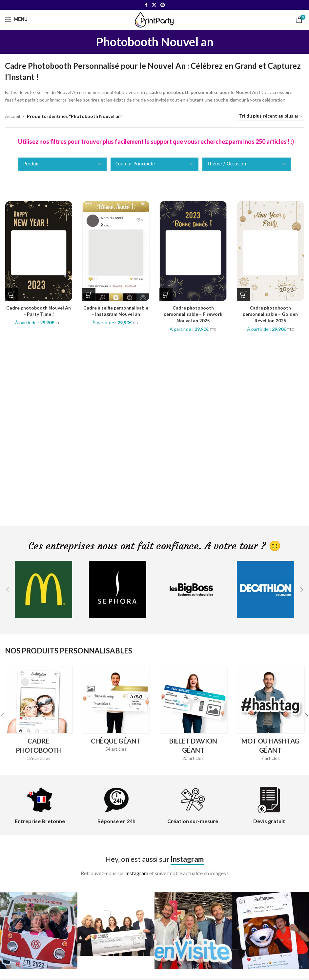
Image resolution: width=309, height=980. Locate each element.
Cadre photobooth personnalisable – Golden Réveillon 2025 (270, 314)
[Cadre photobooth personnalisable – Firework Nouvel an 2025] (193, 251)
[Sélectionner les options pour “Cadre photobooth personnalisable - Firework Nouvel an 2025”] (166, 295)
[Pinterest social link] (163, 5)
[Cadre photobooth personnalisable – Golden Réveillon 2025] (271, 251)
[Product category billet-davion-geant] (193, 716)
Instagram (137, 873)
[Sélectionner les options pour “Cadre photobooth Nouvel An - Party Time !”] (11, 295)
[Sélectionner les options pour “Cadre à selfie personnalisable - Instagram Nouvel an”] (89, 295)
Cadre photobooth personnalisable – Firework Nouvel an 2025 (193, 314)
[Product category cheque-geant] (116, 711)
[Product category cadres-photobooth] (39, 716)
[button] (7, 590)
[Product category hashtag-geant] (271, 716)
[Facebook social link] (146, 5)
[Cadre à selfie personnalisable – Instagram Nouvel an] (116, 251)
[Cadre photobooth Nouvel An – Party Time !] (39, 251)
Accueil (12, 116)
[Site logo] (154, 19)
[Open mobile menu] (16, 20)
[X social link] (154, 5)
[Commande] (271, 116)
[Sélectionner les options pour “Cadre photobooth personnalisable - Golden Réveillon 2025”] (243, 295)
